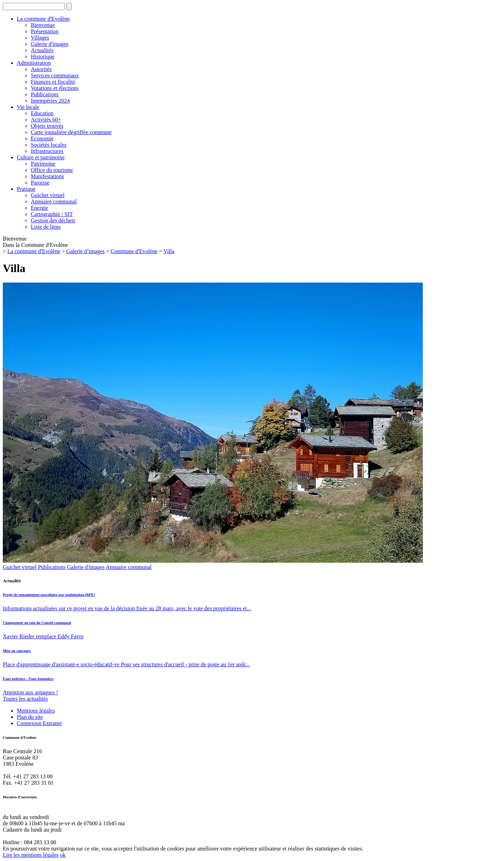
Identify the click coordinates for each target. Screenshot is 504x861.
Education (42, 113)
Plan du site (30, 717)
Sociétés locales (49, 145)
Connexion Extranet (39, 723)
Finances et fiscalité (53, 82)
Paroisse (40, 183)
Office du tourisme (52, 170)
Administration (34, 63)
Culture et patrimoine (41, 157)
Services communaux (55, 75)
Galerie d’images (85, 251)
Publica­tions (52, 567)
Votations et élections (55, 88)
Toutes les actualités (25, 699)
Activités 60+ (46, 120)
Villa (169, 251)
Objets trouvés (47, 126)
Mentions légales (36, 711)
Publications (45, 94)
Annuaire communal (54, 202)
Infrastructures (47, 151)
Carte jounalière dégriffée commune (71, 132)
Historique (43, 57)
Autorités (41, 69)
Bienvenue (43, 25)
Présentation (45, 31)
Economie (42, 138)
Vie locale (28, 107)
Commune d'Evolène (134, 251)
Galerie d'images (50, 44)
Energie (39, 208)
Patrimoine (43, 164)
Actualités (42, 50)
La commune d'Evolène (43, 19)
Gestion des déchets (53, 220)
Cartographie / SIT (52, 214)
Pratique (26, 189)
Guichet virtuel (48, 195)
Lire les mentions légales (31, 855)
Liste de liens (46, 227)
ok (63, 855)
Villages (40, 38)
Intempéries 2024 (50, 101)
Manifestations (47, 176)
